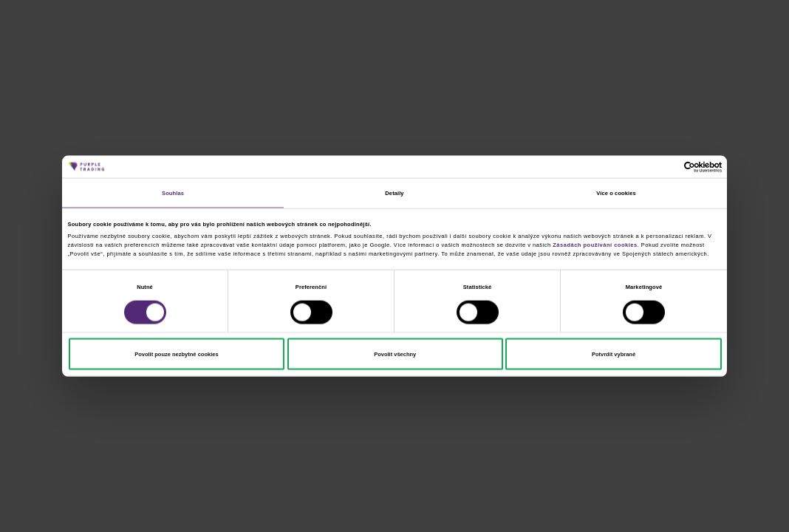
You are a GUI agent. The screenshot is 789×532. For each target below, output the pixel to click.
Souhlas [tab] (173, 192)
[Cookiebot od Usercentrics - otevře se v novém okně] (657, 167)
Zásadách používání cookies (595, 244)
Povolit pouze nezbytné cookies (176, 354)
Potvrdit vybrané (614, 354)
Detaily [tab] (394, 192)
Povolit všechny (395, 354)
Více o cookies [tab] (616, 192)
